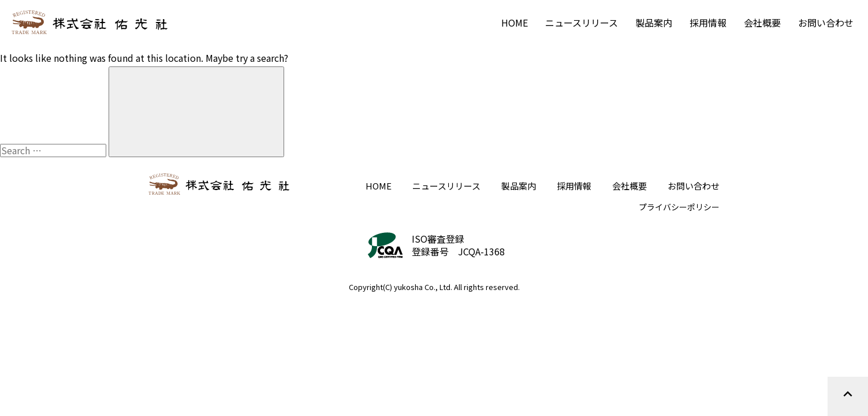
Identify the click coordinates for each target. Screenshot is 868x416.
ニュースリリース (582, 23)
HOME (515, 23)
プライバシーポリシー (679, 207)
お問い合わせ (826, 23)
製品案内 (654, 23)
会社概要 (762, 23)
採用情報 (708, 23)
